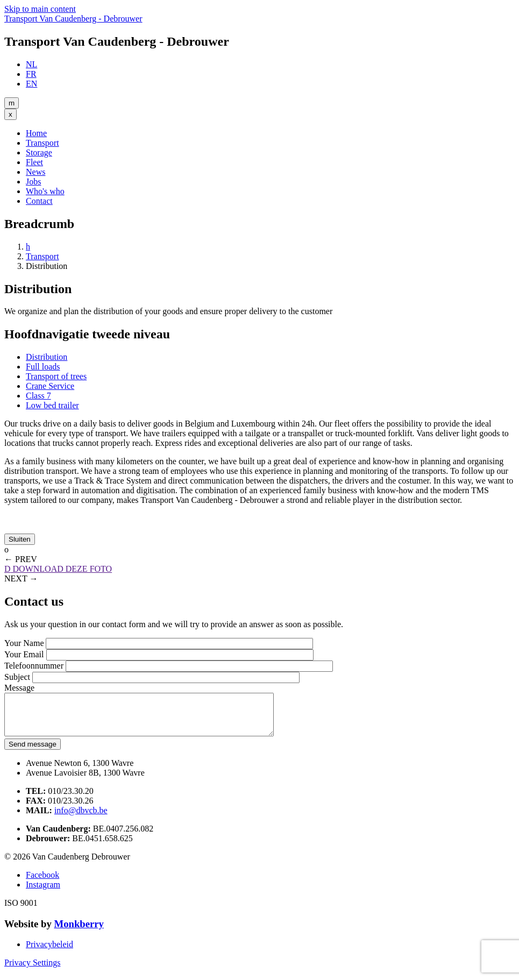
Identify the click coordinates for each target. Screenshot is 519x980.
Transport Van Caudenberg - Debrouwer (73, 19)
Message (19, 688)
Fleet (34, 162)
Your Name (24, 643)
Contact (39, 201)
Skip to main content (40, 9)
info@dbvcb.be (81, 818)
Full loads (43, 367)
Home (36, 133)
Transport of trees (56, 376)
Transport (42, 143)
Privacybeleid (49, 952)
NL (31, 64)
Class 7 (38, 396)
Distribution (47, 357)
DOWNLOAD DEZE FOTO (58, 569)
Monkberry (79, 932)
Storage (39, 152)
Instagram (43, 893)
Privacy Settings (32, 971)
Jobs (33, 182)
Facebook (42, 883)
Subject (17, 677)
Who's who (45, 191)
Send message (33, 752)
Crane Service (50, 386)
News (35, 172)
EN (31, 84)
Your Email (24, 654)
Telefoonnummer (34, 666)
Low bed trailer (52, 405)
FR (31, 74)
